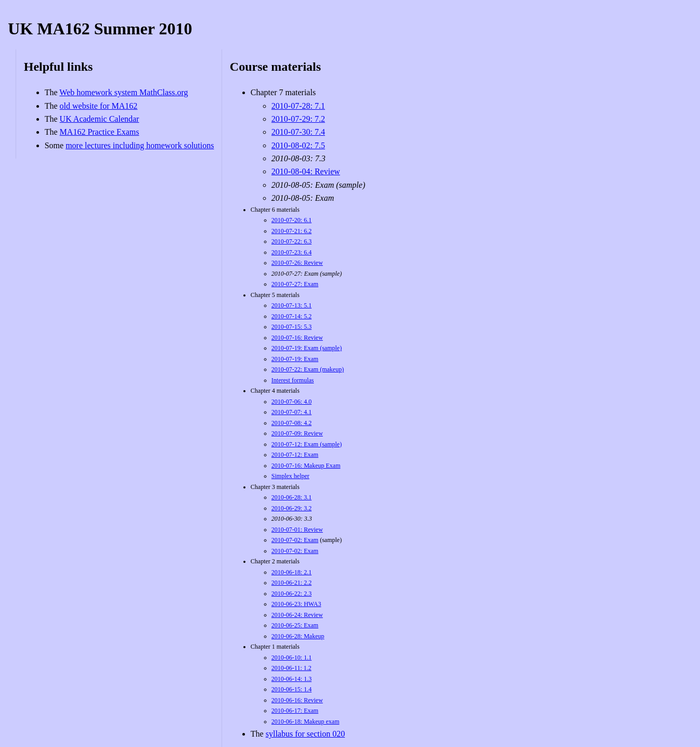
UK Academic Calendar (100, 119)
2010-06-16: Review (297, 700)
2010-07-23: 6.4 (291, 252)
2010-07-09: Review (297, 433)
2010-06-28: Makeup (298, 636)
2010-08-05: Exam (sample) (318, 185)
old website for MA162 (99, 106)
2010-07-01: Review (297, 530)
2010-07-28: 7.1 (298, 106)
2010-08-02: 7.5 (298, 145)
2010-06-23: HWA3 (296, 604)
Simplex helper (290, 476)
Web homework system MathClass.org (124, 92)
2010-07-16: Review (297, 338)
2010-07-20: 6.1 (291, 220)
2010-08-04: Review (306, 171)
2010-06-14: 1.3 (291, 679)
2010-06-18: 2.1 (291, 572)
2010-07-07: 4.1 (291, 412)
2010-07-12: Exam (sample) (307, 444)
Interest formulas (293, 380)
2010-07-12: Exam (295, 455)
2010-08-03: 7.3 (299, 158)
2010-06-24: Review (297, 615)
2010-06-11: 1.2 (291, 668)
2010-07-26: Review (297, 263)
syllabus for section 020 (305, 734)
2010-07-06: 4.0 (291, 402)
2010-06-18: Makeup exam (306, 722)
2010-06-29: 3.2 (291, 508)
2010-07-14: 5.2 (291, 316)
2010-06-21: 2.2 (291, 583)
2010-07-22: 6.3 (291, 241)
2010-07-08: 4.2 (291, 423)
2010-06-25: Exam (295, 625)
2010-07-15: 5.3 (291, 327)
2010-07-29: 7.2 (298, 119)
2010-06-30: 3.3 (292, 519)
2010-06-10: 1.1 (291, 658)
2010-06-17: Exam (295, 711)
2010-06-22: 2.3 (291, 594)
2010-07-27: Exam (295, 284)
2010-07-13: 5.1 (291, 305)
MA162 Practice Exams (100, 132)
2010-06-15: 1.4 (291, 689)
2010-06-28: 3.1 (291, 497)
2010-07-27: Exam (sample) (307, 274)
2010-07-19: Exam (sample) (307, 348)
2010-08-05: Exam (303, 198)
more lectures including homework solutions (140, 145)
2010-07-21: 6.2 (291, 231)
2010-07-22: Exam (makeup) (308, 369)
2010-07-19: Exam (295, 359)
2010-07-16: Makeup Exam (306, 466)
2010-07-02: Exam (295, 540)
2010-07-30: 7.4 (298, 132)
